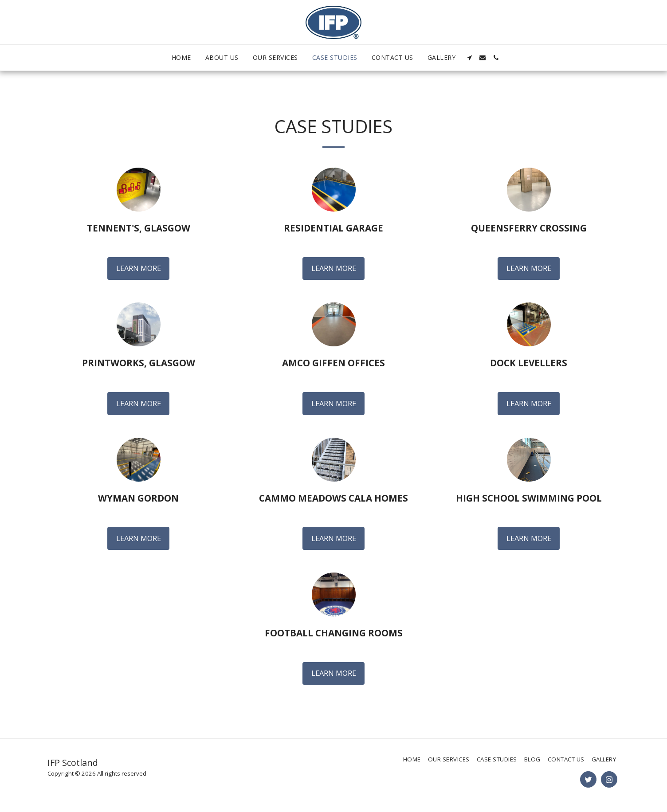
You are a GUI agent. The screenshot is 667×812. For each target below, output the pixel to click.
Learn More (139, 268)
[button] (469, 58)
